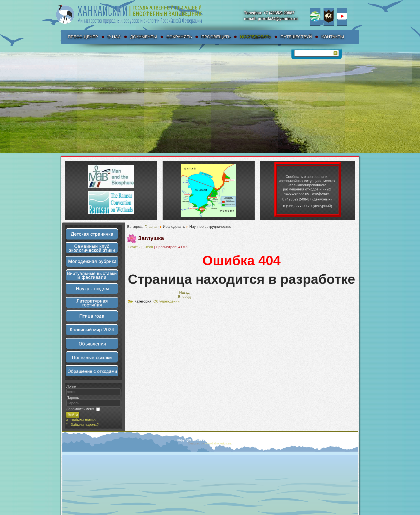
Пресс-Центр (83, 37)
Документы (144, 37)
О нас (114, 37)
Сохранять (179, 37)
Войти (73, 415)
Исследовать (256, 37)
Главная (152, 227)
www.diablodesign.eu (218, 443)
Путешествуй (296, 37)
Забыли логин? (84, 420)
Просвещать (216, 37)
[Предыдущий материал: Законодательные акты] (184, 292)
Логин (71, 386)
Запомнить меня (80, 409)
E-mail (148, 247)
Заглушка (151, 238)
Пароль (73, 397)
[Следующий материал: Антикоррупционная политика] (184, 297)
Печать (134, 247)
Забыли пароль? (85, 425)
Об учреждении (166, 301)
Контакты (333, 37)
